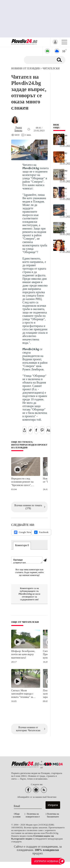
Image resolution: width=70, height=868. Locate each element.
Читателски (51, 68)
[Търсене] (41, 60)
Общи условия (17, 816)
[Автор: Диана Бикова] (18, 129)
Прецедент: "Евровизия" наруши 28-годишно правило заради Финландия (63, 155)
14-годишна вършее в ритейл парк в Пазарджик (63, 208)
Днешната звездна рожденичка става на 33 (63, 137)
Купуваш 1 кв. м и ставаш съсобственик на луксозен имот (63, 172)
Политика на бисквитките (53, 816)
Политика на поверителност (33, 816)
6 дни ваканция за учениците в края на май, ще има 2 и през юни (63, 225)
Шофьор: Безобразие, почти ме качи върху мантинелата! (23, 655)
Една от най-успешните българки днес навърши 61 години (63, 243)
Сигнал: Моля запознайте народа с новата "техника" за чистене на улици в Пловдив (22, 695)
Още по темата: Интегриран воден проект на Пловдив (29, 445)
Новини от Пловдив (25, 68)
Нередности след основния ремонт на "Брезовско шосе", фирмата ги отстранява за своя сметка (24, 482)
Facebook (41, 532)
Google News (23, 532)
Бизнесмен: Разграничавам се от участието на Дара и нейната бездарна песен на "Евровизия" (63, 190)
